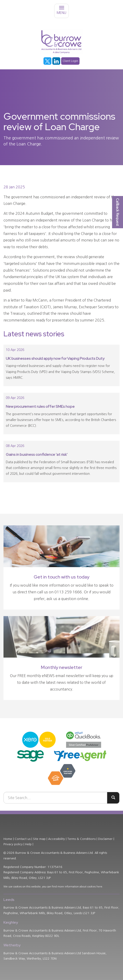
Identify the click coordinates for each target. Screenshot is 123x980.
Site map (39, 839)
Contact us (23, 839)
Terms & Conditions (81, 839)
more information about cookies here (80, 887)
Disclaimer (105, 839)
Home (8, 839)
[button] (118, 212)
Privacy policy (13, 844)
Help (28, 844)
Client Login (70, 61)
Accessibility (57, 839)
